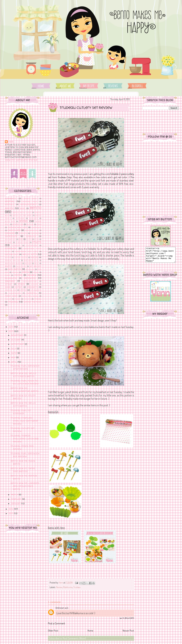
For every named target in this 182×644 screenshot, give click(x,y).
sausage (10, 281)
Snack (21, 284)
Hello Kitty (30, 254)
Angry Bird (30, 198)
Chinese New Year (18, 227)
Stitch (23, 290)
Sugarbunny (15, 293)
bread (23, 221)
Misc (37, 263)
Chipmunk (36, 227)
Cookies (10, 233)
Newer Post (128, 631)
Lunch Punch (21, 257)
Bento (36, 208)
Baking (9, 208)
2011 (11, 513)
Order (137, 86)
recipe (18, 275)
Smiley (9, 284)
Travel (38, 299)
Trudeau (13, 302)
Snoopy (34, 284)
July (14, 349)
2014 (11, 327)
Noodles (30, 269)
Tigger (8, 299)
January (16, 504)
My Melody (36, 266)
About (65, 86)
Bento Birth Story (22, 212)
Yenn (11, 142)
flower (9, 242)
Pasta (25, 272)
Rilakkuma (11, 278)
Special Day (11, 290)
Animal (10, 201)
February (17, 499)
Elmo (29, 239)
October (16, 340)
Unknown (60, 608)
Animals (10, 204)
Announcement (29, 204)
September (18, 344)
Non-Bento (15, 269)
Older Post (53, 631)
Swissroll (32, 293)
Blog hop (10, 221)
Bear (23, 208)
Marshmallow (31, 260)
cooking (23, 233)
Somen (19, 287)
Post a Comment (57, 623)
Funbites (16, 246)
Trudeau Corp (65, 177)
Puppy (8, 275)
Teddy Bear (11, 296)
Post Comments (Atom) (74, 638)
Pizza (36, 272)
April (14, 362)
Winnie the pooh (32, 302)
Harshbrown (12, 254)
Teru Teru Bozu (30, 296)
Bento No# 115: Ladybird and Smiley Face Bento (25, 486)
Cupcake (35, 233)
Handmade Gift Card (27, 251)
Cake (39, 224)
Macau (34, 257)
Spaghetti (32, 287)
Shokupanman (30, 281)
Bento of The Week (22, 215)
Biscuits (34, 218)
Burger (30, 224)
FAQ (112, 86)
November (17, 335)
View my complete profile (21, 160)
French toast (22, 242)
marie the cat (12, 260)
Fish (37, 239)
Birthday (20, 218)
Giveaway (11, 248)
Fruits (37, 242)
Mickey (28, 263)
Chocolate (14, 230)
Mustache (21, 266)
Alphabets (10, 198)
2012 (11, 509)
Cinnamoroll (32, 230)
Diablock (31, 236)
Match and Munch (13, 263)
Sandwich (30, 278)
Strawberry (36, 290)
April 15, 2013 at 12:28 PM (127, 618)
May (13, 357)
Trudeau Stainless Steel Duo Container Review (24, 421)
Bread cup (18, 224)
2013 (11, 331)
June (14, 353)
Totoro (27, 299)
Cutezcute (11, 236)
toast (18, 299)
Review (32, 275)
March (15, 495)
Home (41, 86)
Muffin (8, 266)
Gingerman (32, 246)
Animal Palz (30, 201)
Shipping (89, 86)
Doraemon (10, 239)
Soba (8, 287)
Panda (15, 272)
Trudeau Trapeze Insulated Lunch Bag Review (25, 439)
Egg (21, 239)
